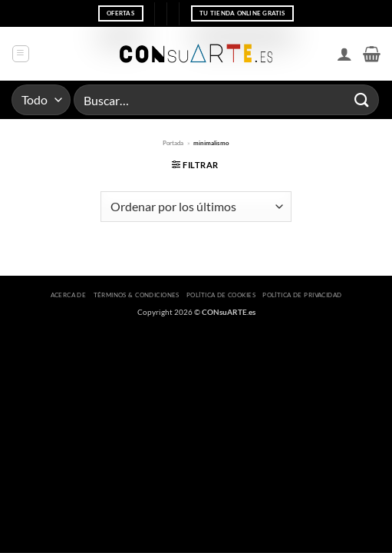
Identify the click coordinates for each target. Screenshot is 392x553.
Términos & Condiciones (137, 295)
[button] (21, 54)
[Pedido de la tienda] (196, 207)
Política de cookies (221, 295)
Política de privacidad (302, 295)
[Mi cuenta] (344, 54)
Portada (173, 143)
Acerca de (69, 295)
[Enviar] (362, 99)
